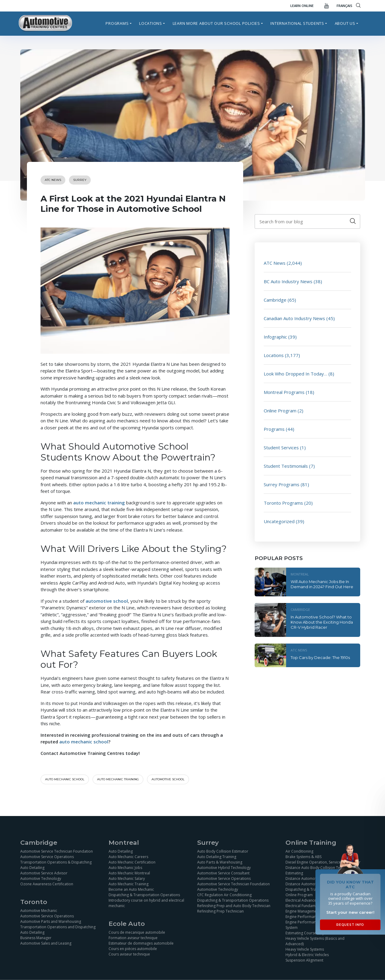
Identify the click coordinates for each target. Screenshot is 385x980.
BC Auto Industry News (288, 281)
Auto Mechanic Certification (132, 862)
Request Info (350, 925)
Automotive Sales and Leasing (46, 943)
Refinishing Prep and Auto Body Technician (234, 906)
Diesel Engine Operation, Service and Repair (323, 862)
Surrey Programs (282, 484)
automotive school (168, 779)
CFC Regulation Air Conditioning (224, 895)
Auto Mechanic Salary (127, 878)
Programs (117, 23)
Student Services (281, 447)
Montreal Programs (284, 392)
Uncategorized (279, 521)
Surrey (80, 180)
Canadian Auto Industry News (294, 318)
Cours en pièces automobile (133, 949)
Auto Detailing (32, 868)
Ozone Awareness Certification (47, 884)
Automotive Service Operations (47, 857)
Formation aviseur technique (133, 938)
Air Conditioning (299, 851)
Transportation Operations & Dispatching (56, 862)
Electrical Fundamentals (306, 906)
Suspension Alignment (304, 960)
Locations (151, 23)
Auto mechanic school (65, 779)
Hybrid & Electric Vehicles (307, 955)
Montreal (300, 574)
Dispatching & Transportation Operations (144, 895)
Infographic (275, 337)
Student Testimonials (286, 466)
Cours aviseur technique (129, 954)
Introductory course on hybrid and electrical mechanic (146, 903)
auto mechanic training (118, 779)
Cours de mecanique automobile (137, 932)
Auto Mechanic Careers (128, 857)
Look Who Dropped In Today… (295, 374)
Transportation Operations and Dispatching (58, 927)
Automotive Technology (41, 878)
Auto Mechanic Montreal (129, 873)
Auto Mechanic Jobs (125, 868)
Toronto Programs (283, 503)
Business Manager (36, 938)
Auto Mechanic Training (129, 884)
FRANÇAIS (344, 6)
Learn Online (302, 6)
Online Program (280, 411)
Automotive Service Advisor (44, 873)
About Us (345, 23)
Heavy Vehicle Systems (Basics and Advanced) (315, 941)
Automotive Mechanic (39, 911)
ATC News (53, 180)
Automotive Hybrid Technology (224, 868)
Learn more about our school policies (216, 23)
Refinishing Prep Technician (220, 911)
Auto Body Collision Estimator (223, 851)
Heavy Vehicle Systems (305, 949)
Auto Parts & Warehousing (220, 862)
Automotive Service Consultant (223, 873)
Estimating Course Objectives (310, 933)
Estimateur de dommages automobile (141, 943)
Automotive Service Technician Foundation (57, 851)
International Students (297, 23)
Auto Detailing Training (217, 857)
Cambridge (275, 300)
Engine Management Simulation (312, 911)
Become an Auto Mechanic (131, 889)
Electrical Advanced (302, 900)
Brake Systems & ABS (303, 857)
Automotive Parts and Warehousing (51, 921)
